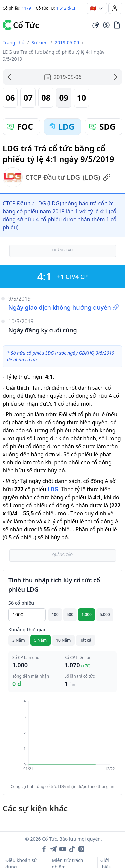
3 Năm (19, 640)
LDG (53, 489)
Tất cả (85, 640)
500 (70, 614)
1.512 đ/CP (66, 8)
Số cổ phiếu (21, 603)
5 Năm (41, 640)
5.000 (105, 614)
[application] (62, 740)
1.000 (86, 614)
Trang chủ (13, 43)
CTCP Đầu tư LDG (57, 177)
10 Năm (63, 640)
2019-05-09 (67, 43)
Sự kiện (40, 43)
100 (55, 614)
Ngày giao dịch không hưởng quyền (64, 307)
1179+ (27, 8)
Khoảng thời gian (27, 629)
